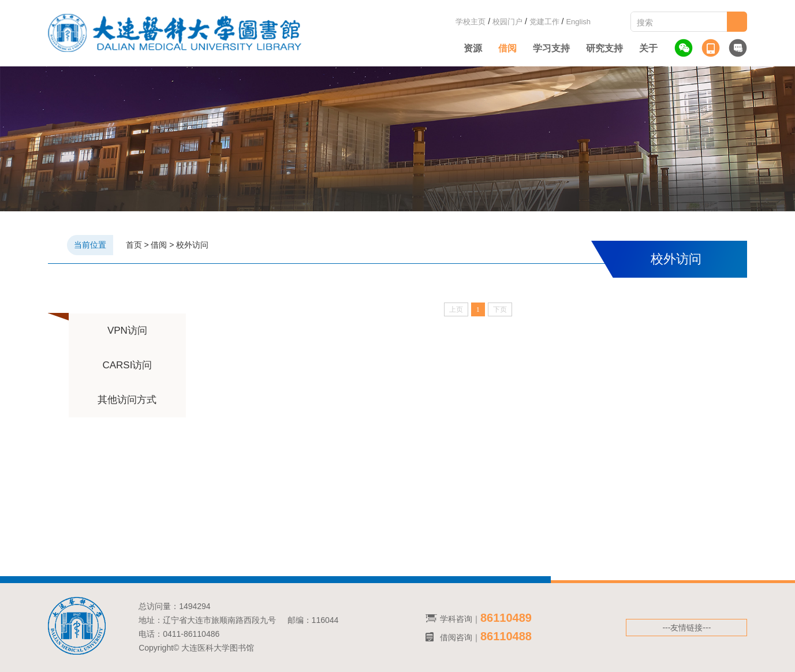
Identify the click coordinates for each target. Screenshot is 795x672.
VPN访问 (127, 331)
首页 (134, 245)
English (578, 22)
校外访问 (192, 245)
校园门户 (507, 22)
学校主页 (471, 22)
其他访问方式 (127, 400)
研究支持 (604, 48)
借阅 (507, 48)
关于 (648, 48)
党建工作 (544, 22)
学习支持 (551, 48)
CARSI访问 (127, 365)
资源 (473, 48)
